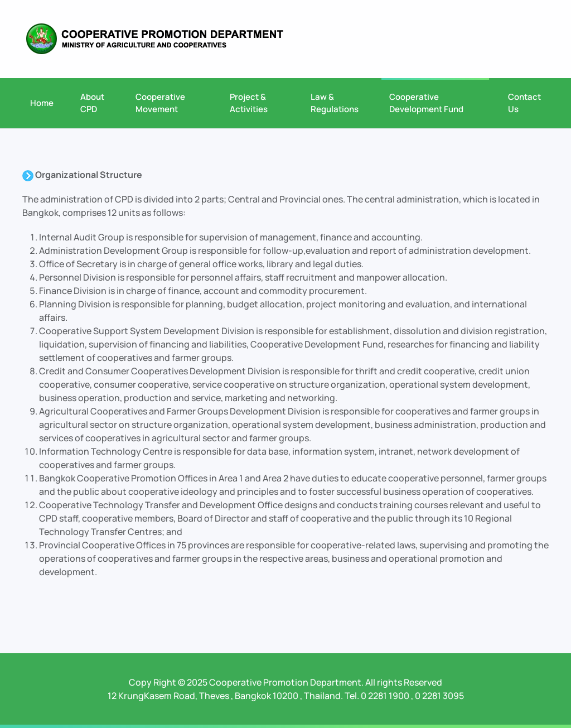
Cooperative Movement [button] (160, 103)
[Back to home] (155, 39)
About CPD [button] (92, 103)
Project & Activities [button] (249, 103)
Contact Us (524, 103)
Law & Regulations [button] (335, 103)
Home (42, 103)
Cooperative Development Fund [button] (426, 103)
